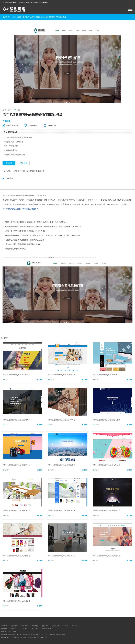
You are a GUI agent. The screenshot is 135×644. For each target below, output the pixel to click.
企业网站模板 (46, 627)
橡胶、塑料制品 (24, 17)
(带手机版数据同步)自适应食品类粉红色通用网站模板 (114, 463)
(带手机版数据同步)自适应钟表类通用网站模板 (111, 508)
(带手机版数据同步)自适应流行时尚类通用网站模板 (23, 372)
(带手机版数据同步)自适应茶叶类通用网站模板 (66, 418)
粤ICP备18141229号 (41, 635)
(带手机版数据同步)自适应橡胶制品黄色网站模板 (22, 463)
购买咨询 (9, 161)
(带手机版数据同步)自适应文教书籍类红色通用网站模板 (24, 554)
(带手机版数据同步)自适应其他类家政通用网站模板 (68, 372)
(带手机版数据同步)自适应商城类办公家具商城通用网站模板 (26, 508)
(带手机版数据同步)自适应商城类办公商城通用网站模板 (69, 554)
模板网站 (25, 627)
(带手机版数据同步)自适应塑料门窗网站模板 (49, 17)
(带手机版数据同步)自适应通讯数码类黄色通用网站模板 (69, 463)
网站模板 (14, 627)
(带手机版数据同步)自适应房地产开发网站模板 (21, 418)
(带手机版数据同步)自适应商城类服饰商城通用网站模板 (24, 599)
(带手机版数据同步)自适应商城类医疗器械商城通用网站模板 (71, 508)
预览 (24, 161)
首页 (14, 17)
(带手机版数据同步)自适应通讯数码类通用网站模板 (113, 418)
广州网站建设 (20, 198)
